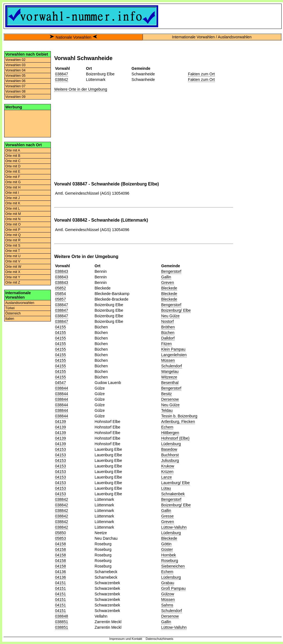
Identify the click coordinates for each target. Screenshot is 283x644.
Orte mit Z (13, 283)
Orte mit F (13, 177)
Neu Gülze (170, 316)
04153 (60, 449)
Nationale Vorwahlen (73, 37)
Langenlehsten (174, 355)
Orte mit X (13, 272)
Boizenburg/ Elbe (176, 310)
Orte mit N (13, 219)
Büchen (168, 333)
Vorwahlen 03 (15, 65)
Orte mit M (13, 214)
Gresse (167, 516)
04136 (60, 572)
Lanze (167, 477)
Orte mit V (13, 261)
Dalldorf (168, 338)
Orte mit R (13, 240)
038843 (62, 271)
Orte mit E (13, 172)
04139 (60, 422)
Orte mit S (13, 246)
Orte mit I (12, 193)
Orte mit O (13, 224)
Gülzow (168, 594)
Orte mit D (13, 166)
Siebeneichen (173, 566)
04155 (60, 327)
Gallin (166, 277)
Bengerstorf (171, 271)
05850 (60, 533)
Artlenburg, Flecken (178, 422)
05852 (60, 288)
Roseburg (170, 561)
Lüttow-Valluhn (174, 527)
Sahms (167, 605)
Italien (10, 319)
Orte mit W (13, 267)
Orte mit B (13, 156)
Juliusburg (170, 460)
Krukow (168, 466)
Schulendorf (172, 366)
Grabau (168, 583)
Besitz (167, 394)
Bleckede (169, 288)
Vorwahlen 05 (15, 76)
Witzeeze (169, 377)
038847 (62, 74)
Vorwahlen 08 (15, 91)
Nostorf (167, 321)
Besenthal (170, 383)
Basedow (169, 449)
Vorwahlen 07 (15, 86)
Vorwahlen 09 (15, 97)
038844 (62, 388)
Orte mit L (13, 209)
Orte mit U (13, 256)
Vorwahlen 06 (15, 81)
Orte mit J (13, 198)
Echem (167, 427)
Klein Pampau (173, 349)
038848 (62, 616)
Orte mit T (13, 251)
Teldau (167, 410)
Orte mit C (13, 161)
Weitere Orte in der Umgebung (81, 89)
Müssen (168, 360)
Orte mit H (13, 187)
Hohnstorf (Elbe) (175, 438)
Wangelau (170, 371)
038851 (62, 622)
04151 (60, 583)
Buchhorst (170, 455)
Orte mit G (13, 182)
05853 (60, 538)
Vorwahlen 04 (15, 70)
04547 (60, 383)
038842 (62, 80)
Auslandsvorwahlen (20, 303)
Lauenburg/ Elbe (176, 483)
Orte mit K (13, 203)
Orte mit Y (13, 277)
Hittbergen (170, 433)
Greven (168, 283)
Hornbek (169, 555)
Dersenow (170, 399)
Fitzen (167, 344)
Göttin (166, 544)
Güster (167, 549)
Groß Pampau (173, 588)
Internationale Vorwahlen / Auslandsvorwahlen (212, 37)
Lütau (166, 488)
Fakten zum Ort (201, 74)
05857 (60, 299)
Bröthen (168, 327)
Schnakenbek (173, 494)
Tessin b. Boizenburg (179, 416)
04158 (60, 544)
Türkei (10, 308)
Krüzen (167, 472)
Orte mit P (13, 230)
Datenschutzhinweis (160, 639)
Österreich (13, 313)
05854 (60, 294)
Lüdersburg (171, 444)
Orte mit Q (13, 235)
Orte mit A (13, 150)
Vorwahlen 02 (15, 60)
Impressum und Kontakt (126, 639)
